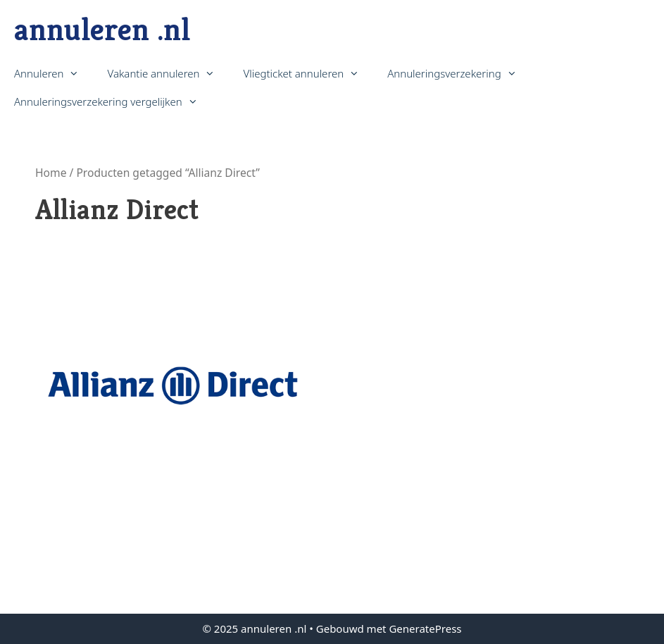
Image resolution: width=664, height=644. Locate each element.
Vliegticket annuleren (308, 73)
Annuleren (54, 73)
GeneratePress (425, 628)
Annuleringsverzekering (459, 73)
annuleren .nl (102, 29)
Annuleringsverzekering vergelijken (113, 101)
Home (51, 173)
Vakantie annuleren (168, 73)
